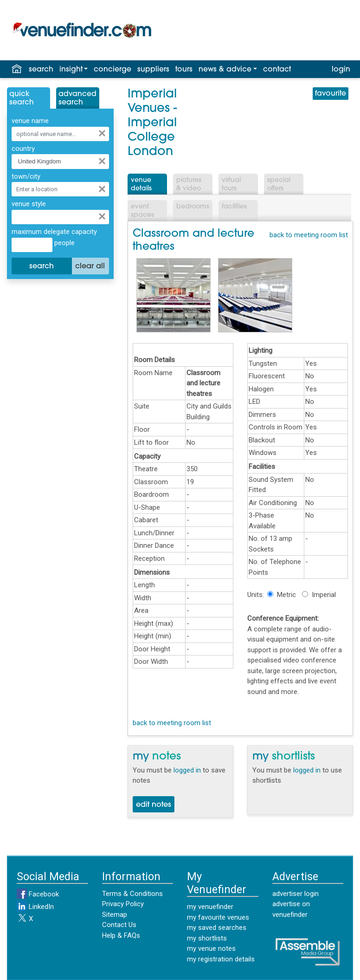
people (64, 243)
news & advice (225, 70)
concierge (112, 70)
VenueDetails (141, 185)
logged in (187, 770)
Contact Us (119, 925)
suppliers (153, 70)
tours (184, 70)
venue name (30, 121)
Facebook (38, 894)
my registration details (221, 959)
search (41, 70)
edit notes (154, 805)
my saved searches (217, 928)
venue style (29, 204)
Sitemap (115, 915)
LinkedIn (35, 907)
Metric (286, 595)
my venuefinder (210, 907)
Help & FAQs (121, 935)
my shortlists (207, 938)
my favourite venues (218, 917)
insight (71, 70)
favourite (331, 94)
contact (277, 70)
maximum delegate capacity (54, 232)
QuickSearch (22, 98)
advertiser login (296, 894)
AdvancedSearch (77, 98)
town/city (26, 176)
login (341, 70)
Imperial (324, 595)
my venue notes (211, 948)
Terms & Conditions (132, 894)
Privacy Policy (123, 904)
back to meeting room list (309, 235)
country (23, 149)
